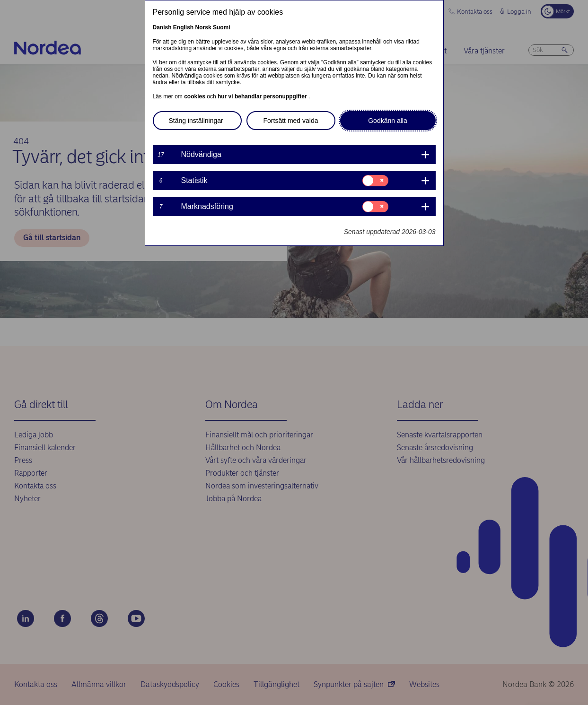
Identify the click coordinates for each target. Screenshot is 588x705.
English (183, 27)
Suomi (222, 27)
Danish (162, 27)
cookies (195, 96)
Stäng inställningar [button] (196, 121)
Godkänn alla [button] (388, 121)
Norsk (203, 27)
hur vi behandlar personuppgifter (263, 96)
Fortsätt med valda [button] (291, 121)
